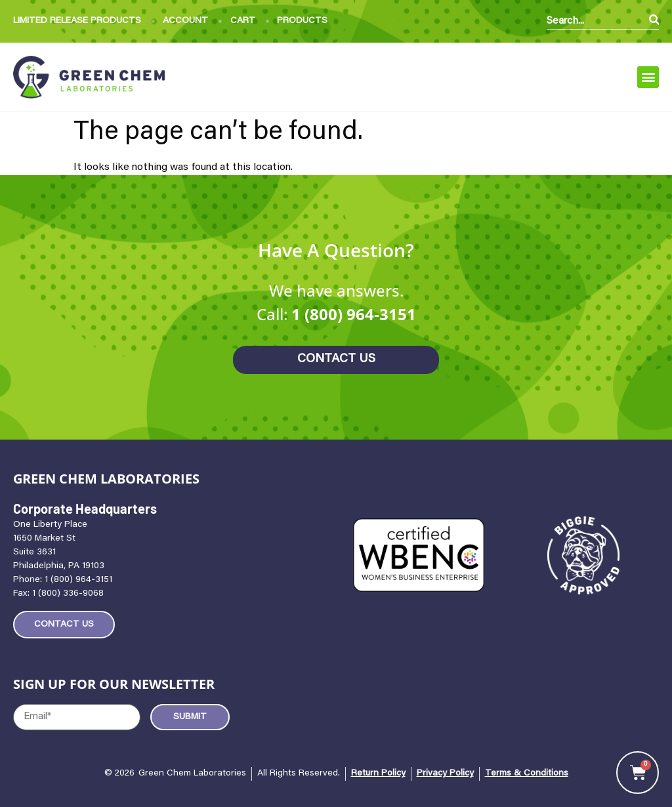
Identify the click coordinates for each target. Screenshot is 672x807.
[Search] (654, 21)
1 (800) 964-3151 (354, 314)
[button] (648, 77)
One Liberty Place (50, 525)
